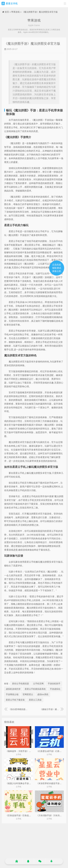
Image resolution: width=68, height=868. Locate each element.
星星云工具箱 (35, 700)
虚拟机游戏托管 (13, 689)
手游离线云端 (12, 694)
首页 (7, 12)
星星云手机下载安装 (15, 700)
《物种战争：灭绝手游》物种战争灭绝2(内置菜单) (29, 751)
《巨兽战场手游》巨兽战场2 (19, 815)
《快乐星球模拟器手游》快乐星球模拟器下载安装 (16, 709)
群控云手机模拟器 (21, 684)
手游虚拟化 (55, 689)
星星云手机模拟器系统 (35, 689)
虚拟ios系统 (43, 694)
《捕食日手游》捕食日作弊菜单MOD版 (52, 709)
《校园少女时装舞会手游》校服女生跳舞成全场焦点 (30, 783)
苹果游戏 (15, 12)
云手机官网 (38, 684)
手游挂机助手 (54, 684)
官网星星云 (28, 694)
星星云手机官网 (10, 4)
